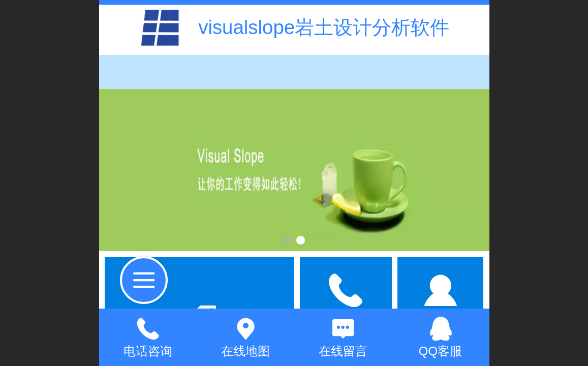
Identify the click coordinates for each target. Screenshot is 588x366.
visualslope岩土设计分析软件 (324, 27)
